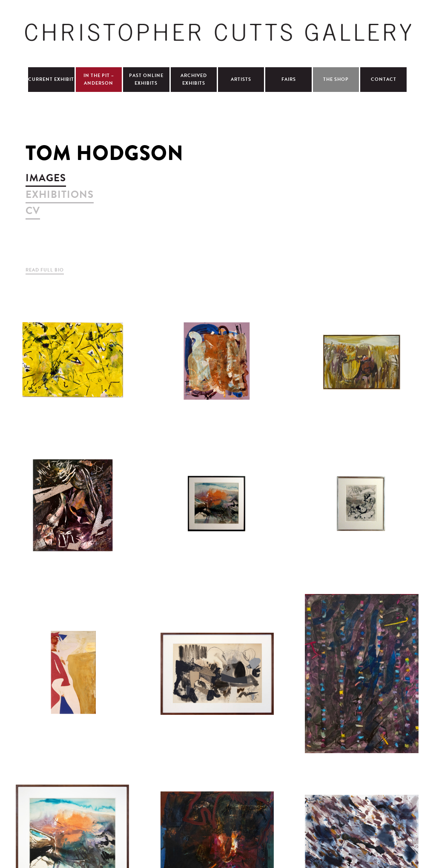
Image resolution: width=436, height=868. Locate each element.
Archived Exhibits (194, 79)
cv (33, 211)
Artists (241, 79)
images (46, 178)
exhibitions (60, 194)
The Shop (336, 79)
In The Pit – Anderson (99, 79)
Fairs (289, 79)
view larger (72, 362)
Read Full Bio (45, 270)
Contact (384, 79)
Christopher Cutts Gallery (218, 32)
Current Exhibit (51, 79)
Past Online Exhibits (146, 79)
